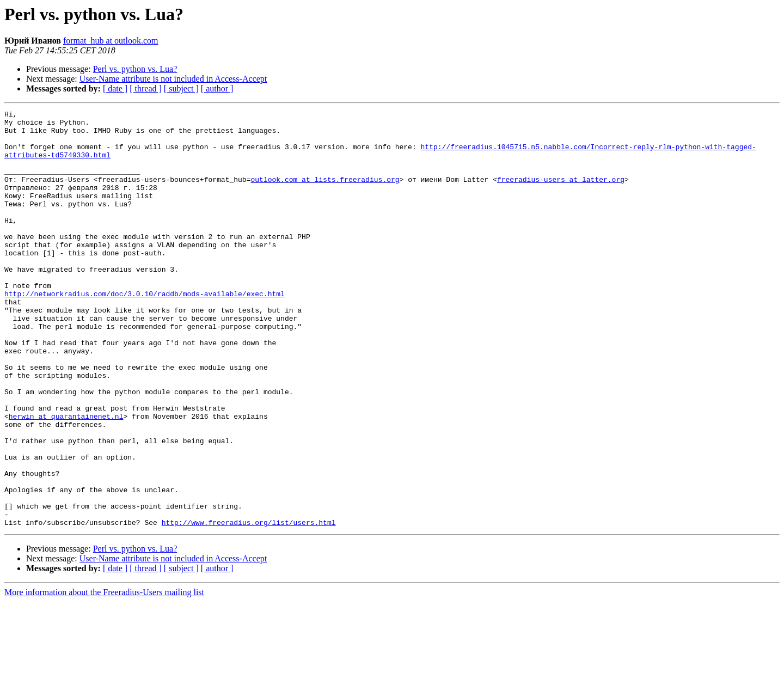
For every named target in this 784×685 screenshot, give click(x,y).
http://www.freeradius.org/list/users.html (249, 606)
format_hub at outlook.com (111, 41)
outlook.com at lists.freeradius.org (325, 194)
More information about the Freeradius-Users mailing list (104, 675)
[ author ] (217, 88)
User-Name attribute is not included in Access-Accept (173, 79)
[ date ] (115, 88)
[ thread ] (146, 88)
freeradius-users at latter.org (561, 194)
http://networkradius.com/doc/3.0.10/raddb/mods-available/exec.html (145, 331)
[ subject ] (181, 88)
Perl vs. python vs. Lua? (135, 69)
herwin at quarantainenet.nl (66, 478)
